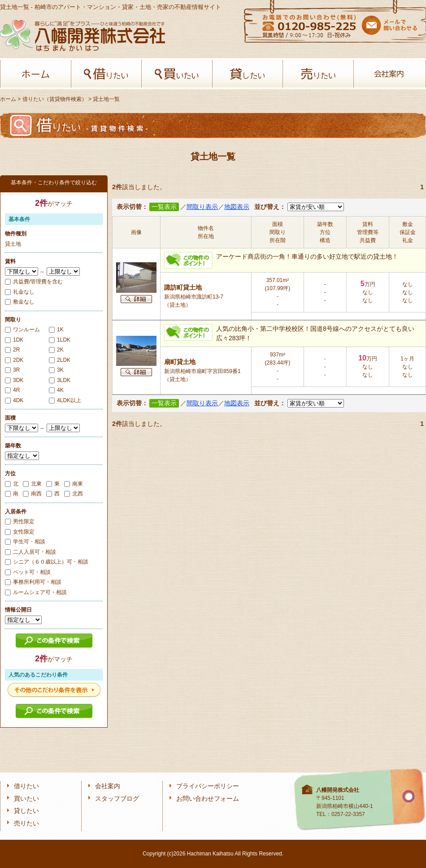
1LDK (60, 340)
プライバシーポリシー (208, 786)
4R (12, 390)
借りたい (106, 74)
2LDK (60, 360)
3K (56, 370)
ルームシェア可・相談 (36, 592)
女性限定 (20, 532)
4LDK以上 (65, 400)
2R (12, 350)
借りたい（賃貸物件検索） (55, 99)
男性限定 (20, 521)
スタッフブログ (117, 799)
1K (56, 330)
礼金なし (20, 292)
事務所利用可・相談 (33, 582)
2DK (14, 360)
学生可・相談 (25, 542)
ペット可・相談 (28, 572)
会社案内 (389, 74)
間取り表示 (202, 207)
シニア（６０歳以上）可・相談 (47, 562)
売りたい (318, 74)
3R (12, 370)
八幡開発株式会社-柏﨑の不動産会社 (83, 35)
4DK (14, 400)
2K (56, 350)
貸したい (248, 74)
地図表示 (237, 207)
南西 (32, 494)
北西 (74, 494)
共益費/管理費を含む (34, 282)
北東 (32, 484)
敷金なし (20, 302)
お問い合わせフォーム (208, 799)
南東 (74, 484)
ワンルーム (22, 330)
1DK (14, 340)
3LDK (60, 380)
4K (56, 390)
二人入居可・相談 (30, 552)
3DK (14, 380)
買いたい (177, 74)
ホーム (36, 74)
